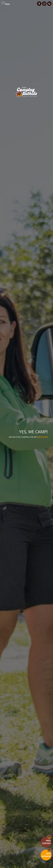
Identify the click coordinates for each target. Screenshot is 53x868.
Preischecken (46, 842)
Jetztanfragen (46, 855)
